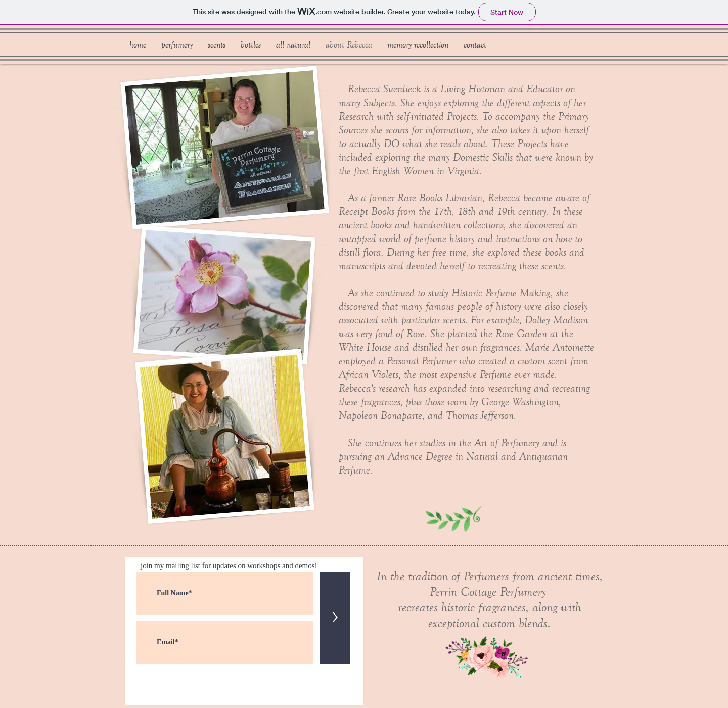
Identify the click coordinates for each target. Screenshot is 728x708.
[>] (335, 618)
